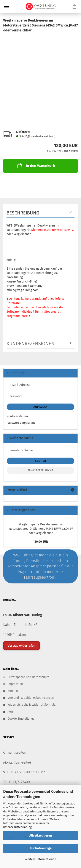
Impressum (15, 684)
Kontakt (13, 691)
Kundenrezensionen (30, 344)
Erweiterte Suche (40, 470)
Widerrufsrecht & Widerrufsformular (32, 705)
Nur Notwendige (41, 848)
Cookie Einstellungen (22, 719)
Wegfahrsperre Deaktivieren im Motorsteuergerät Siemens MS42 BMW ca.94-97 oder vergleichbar (41, 529)
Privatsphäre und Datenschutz (28, 677)
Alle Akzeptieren (41, 836)
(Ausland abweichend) (43, 136)
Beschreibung (23, 213)
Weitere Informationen (40, 859)
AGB (10, 712)
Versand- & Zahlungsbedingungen (31, 698)
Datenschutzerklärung (17, 827)
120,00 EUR (40, 542)
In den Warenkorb (36, 165)
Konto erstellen (17, 416)
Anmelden (41, 407)
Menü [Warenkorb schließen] (6, 6)
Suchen (41, 461)
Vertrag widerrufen (21, 646)
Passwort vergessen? (21, 423)
